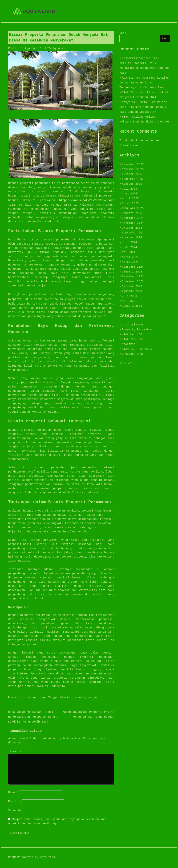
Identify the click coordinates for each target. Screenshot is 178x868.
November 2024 (133, 223)
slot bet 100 (132, 335)
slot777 (125, 363)
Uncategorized (36, 698)
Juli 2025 (130, 189)
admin (62, 48)
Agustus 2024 (132, 238)
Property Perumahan (137, 330)
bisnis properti (72, 698)
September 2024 (134, 233)
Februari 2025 (133, 208)
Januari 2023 (132, 306)
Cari (123, 33)
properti (95, 698)
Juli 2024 (130, 243)
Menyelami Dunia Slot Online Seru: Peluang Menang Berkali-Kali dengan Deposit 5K (144, 107)
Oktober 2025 (132, 174)
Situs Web (16, 811)
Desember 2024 (133, 218)
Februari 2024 (133, 267)
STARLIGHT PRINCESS (137, 349)
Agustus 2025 (132, 184)
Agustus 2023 (132, 291)
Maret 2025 (130, 203)
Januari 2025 (132, 213)
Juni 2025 (130, 194)
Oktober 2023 (132, 286)
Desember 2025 (133, 164)
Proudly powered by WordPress (32, 857)
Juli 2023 (130, 296)
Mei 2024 (129, 252)
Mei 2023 (129, 301)
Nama (13, 793)
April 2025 (130, 199)
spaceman (129, 344)
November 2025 (133, 169)
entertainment (133, 325)
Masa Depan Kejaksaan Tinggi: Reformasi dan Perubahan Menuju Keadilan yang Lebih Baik (33, 717)
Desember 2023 (133, 277)
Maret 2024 (130, 262)
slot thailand (133, 339)
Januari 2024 (132, 272)
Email (14, 802)
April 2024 (130, 257)
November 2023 (133, 282)
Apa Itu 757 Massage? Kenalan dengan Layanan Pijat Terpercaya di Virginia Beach (144, 83)
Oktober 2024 (132, 228)
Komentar (18, 752)
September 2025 (134, 179)
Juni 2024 (130, 247)
